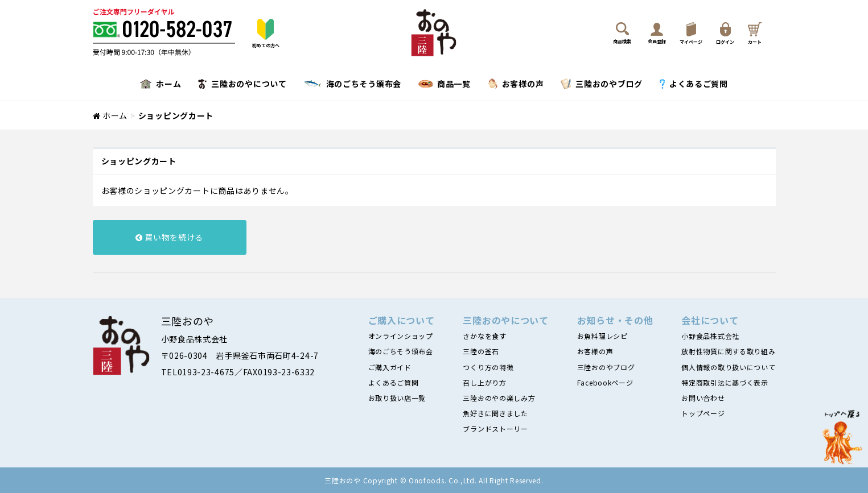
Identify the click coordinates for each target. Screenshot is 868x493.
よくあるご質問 (694, 84)
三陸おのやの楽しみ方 (499, 398)
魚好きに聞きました (495, 413)
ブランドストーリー (495, 428)
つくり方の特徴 (488, 367)
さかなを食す (484, 336)
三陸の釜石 (481, 351)
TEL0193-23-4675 (198, 372)
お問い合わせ (703, 398)
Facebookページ (605, 382)
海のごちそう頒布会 (353, 84)
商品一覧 (445, 84)
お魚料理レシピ (602, 336)
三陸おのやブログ (602, 84)
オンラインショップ (401, 336)
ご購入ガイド (390, 367)
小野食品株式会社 (710, 336)
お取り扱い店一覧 (397, 398)
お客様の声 (516, 84)
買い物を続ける (169, 237)
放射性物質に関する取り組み (728, 351)
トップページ (703, 413)
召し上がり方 (484, 382)
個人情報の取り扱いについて (728, 367)
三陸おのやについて (242, 84)
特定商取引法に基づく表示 (725, 382)
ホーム (161, 84)
